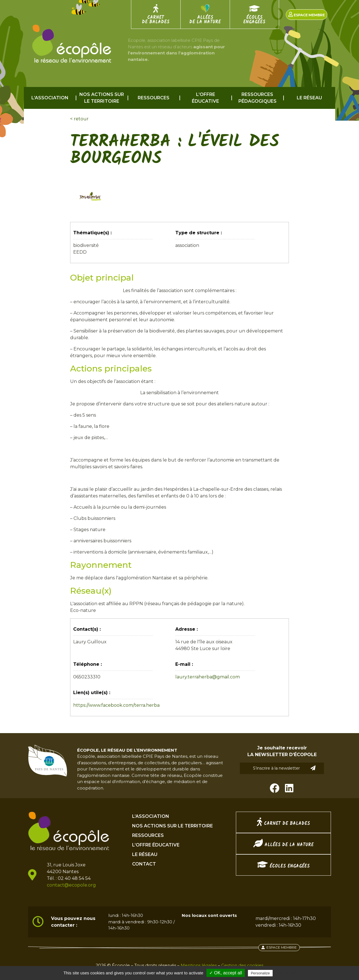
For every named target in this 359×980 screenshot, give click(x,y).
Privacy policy (287, 973)
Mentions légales (199, 965)
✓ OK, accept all (226, 973)
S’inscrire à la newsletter (284, 768)
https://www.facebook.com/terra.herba (116, 705)
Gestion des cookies (242, 965)
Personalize (260, 973)
